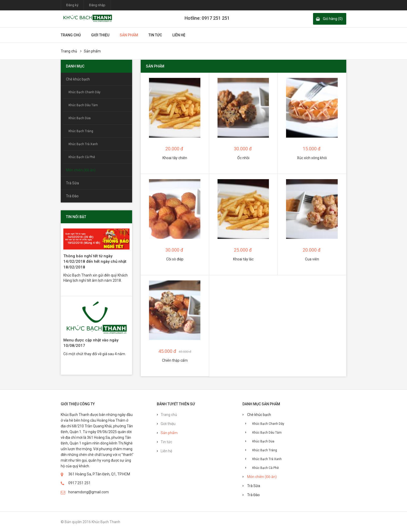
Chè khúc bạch (78, 79)
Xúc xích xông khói (312, 158)
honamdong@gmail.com (89, 492)
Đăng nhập (97, 5)
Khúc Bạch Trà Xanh (83, 144)
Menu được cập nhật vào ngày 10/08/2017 (91, 343)
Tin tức (155, 35)
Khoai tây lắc (243, 259)
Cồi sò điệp (175, 259)
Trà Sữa (72, 183)
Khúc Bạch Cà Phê (82, 157)
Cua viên (312, 259)
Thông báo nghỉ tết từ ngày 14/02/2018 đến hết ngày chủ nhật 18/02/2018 (95, 262)
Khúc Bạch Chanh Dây (84, 92)
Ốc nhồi (243, 158)
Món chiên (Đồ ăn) (81, 170)
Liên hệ (179, 35)
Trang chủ (71, 35)
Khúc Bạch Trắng (81, 131)
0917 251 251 (79, 483)
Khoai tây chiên (175, 158)
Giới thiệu (100, 35)
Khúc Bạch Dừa (80, 118)
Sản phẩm (129, 35)
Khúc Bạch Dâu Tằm (83, 105)
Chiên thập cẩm (175, 360)
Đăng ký (72, 5)
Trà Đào (72, 196)
